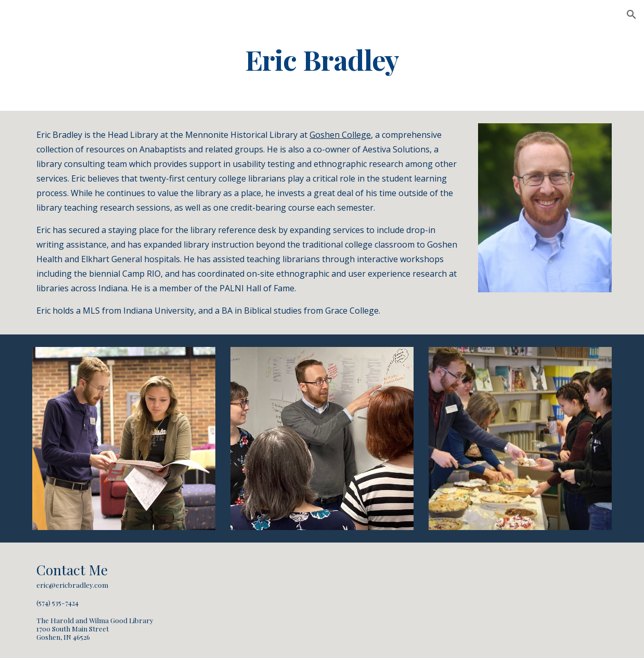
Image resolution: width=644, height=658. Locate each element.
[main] (322, 59)
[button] (632, 15)
